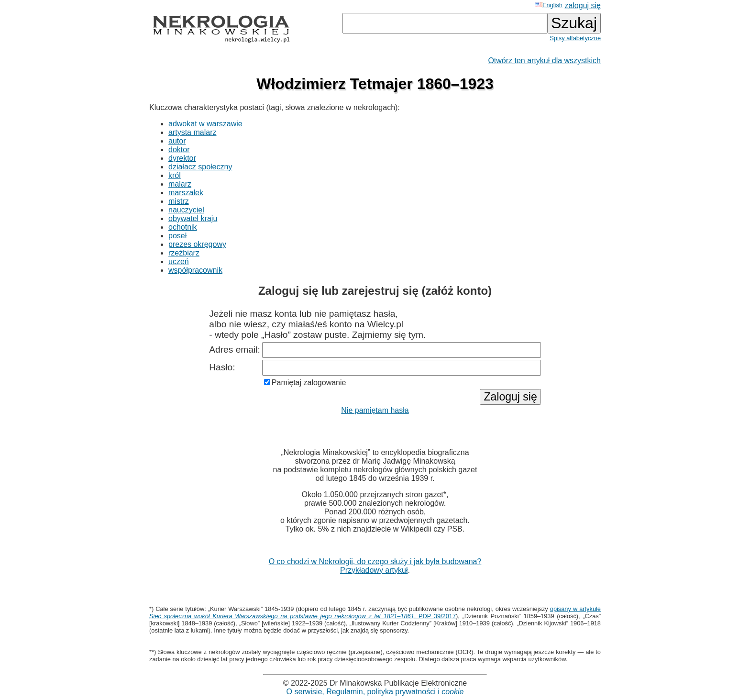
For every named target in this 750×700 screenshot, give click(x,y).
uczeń (179, 261)
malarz (180, 184)
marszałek (186, 193)
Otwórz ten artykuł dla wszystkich (544, 61)
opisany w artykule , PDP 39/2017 (375, 612)
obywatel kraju (193, 218)
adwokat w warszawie (205, 124)
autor (177, 141)
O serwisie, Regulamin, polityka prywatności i (375, 692)
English (549, 5)
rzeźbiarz (184, 253)
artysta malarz (192, 132)
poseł (177, 236)
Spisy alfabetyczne (575, 38)
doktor (179, 150)
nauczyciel (186, 210)
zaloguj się (583, 6)
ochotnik (183, 227)
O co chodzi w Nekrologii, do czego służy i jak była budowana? (375, 561)
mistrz (179, 201)
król (175, 175)
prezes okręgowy (197, 244)
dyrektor (182, 158)
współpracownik (195, 270)
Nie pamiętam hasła (375, 410)
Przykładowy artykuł (374, 570)
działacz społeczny (200, 167)
